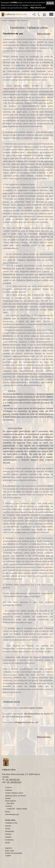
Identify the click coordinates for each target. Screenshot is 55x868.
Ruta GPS (10, 803)
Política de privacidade (14, 853)
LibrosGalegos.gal (12, 814)
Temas (8, 829)
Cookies (8, 856)
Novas (8, 812)
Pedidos (8, 837)
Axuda (8, 843)
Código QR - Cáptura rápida (17, 809)
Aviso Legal (9, 851)
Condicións (25, 21)
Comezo (4, 21)
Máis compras (44, 34)
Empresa (9, 790)
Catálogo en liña (14, 21)
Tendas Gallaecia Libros (14, 793)
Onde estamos (11, 801)
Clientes (8, 834)
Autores (8, 826)
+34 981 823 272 (13, 780)
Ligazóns (9, 848)
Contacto (9, 806)
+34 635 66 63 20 (14, 782)
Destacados (10, 831)
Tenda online (10, 820)
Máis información (38, 8)
